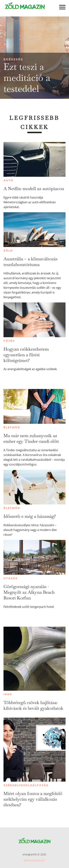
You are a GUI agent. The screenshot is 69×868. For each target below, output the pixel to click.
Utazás (11, 578)
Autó (8, 180)
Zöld (8, 251)
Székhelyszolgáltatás (26, 785)
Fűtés (9, 341)
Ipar (8, 694)
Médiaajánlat (34, 860)
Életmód (12, 427)
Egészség (13, 59)
